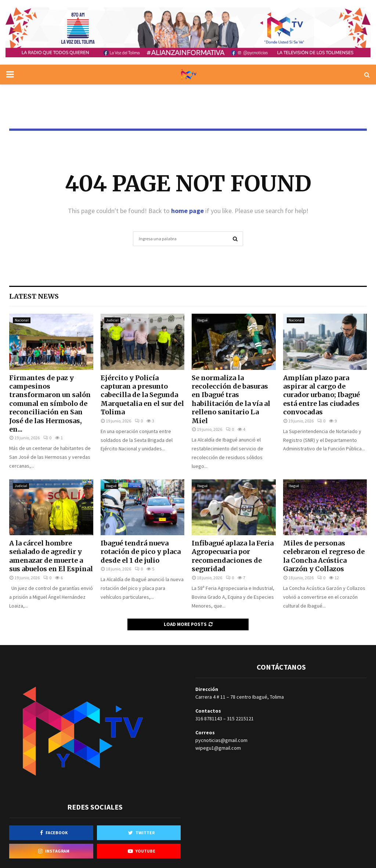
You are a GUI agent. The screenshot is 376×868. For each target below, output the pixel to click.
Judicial (112, 320)
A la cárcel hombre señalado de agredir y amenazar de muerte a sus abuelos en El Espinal (51, 556)
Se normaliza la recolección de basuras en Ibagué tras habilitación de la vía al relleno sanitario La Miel (231, 399)
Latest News (34, 296)
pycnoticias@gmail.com (221, 740)
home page (187, 211)
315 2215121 (240, 718)
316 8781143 (209, 718)
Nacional (22, 320)
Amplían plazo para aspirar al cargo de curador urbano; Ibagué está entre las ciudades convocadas (321, 395)
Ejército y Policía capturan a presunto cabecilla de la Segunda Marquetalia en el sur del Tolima (142, 395)
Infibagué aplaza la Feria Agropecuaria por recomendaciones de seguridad (233, 556)
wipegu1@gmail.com (218, 748)
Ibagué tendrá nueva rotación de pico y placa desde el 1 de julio (141, 552)
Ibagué (202, 320)
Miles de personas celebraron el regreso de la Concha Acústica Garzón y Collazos (324, 556)
